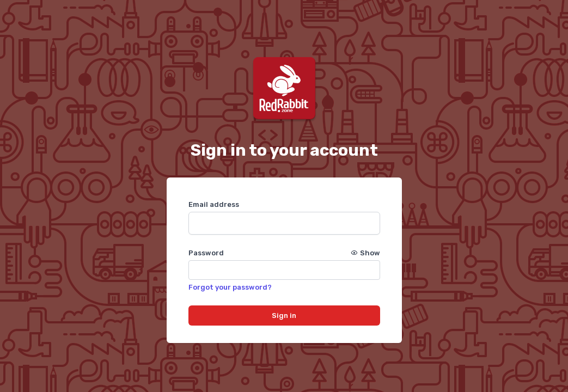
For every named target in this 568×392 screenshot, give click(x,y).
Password (284, 253)
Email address (214, 204)
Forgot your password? (230, 287)
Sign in (284, 316)
